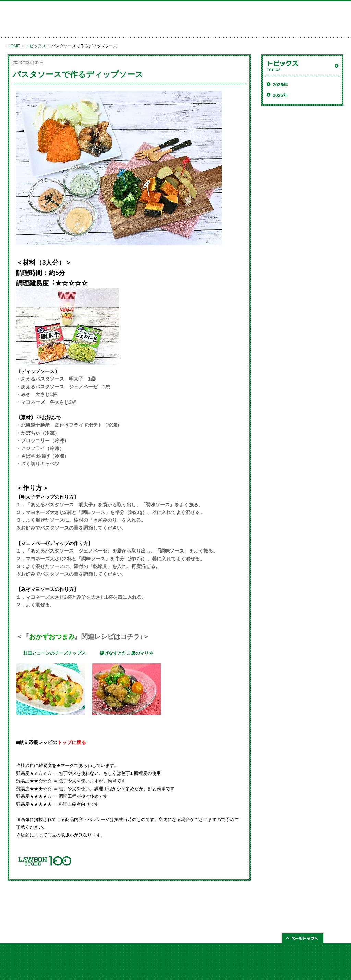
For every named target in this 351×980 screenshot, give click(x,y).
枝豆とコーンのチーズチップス (55, 653)
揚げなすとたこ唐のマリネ (126, 653)
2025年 (280, 95)
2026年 (280, 85)
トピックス (36, 46)
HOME (14, 46)
